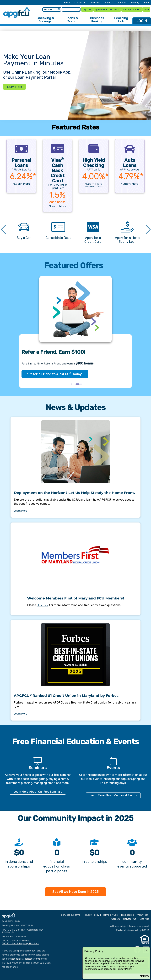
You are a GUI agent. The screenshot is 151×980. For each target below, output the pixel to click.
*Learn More (21, 182)
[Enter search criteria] (71, 9)
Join (147, 9)
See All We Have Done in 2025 (76, 891)
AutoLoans (130, 162)
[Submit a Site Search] (78, 9)
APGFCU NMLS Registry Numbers (20, 942)
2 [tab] (77, 384)
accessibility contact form (25, 958)
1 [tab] (72, 384)
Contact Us (80, 3)
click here (43, 604)
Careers (122, 3)
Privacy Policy (124, 969)
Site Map (145, 918)
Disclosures (127, 914)
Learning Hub (121, 18)
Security (135, 3)
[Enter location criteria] (51, 9)
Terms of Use (110, 914)
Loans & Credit (72, 18)
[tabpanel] (75, 331)
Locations (95, 3)
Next (148, 229)
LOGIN (142, 20)
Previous (3, 229)
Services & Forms (71, 914)
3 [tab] (82, 384)
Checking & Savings (45, 18)
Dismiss (144, 976)
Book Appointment (132, 9)
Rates (147, 3)
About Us (109, 3)
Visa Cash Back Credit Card (57, 169)
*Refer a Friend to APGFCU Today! (55, 373)
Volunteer (143, 914)
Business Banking (97, 18)
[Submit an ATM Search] (58, 9)
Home (67, 3)
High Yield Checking (94, 162)
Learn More (14, 86)
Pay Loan (87, 9)
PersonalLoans (21, 162)
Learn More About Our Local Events (113, 794)
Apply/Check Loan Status (107, 9)
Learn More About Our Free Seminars (38, 791)
